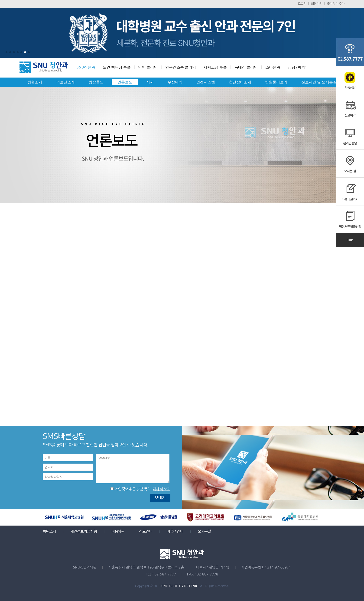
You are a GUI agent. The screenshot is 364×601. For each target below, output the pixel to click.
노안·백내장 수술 (117, 67)
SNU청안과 (86, 67)
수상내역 (175, 82)
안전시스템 (206, 82)
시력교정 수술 (215, 67)
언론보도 (125, 82)
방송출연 (96, 82)
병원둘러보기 (276, 82)
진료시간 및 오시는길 (319, 82)
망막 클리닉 (148, 67)
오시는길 (204, 531)
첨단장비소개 (240, 82)
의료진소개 (65, 82)
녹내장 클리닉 (246, 67)
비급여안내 (175, 531)
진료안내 (146, 531)
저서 (150, 82)
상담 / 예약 (297, 67)
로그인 (302, 4)
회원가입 (317, 4)
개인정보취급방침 (84, 531)
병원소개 (35, 82)
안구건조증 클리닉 (181, 67)
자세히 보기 (162, 489)
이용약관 (118, 531)
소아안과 (273, 67)
